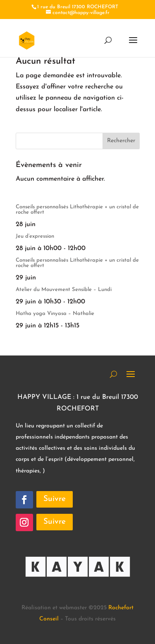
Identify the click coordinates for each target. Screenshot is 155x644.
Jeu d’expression (35, 236)
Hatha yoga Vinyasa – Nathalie (55, 314)
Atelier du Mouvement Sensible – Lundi (64, 290)
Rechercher (121, 141)
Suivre (55, 499)
